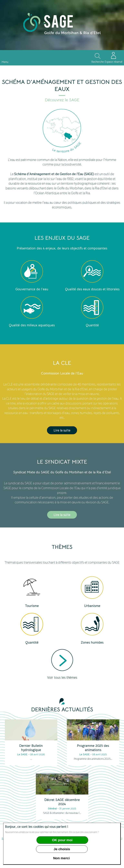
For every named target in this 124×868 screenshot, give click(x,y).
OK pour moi (62, 840)
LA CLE (62, 363)
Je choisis (62, 849)
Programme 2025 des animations (93, 748)
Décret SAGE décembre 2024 (62, 802)
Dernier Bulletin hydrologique (31, 748)
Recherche (98, 62)
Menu (5, 62)
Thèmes (62, 547)
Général (52, 809)
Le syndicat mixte (62, 462)
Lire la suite (62, 430)
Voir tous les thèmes (62, 678)
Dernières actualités (62, 710)
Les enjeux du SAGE (62, 238)
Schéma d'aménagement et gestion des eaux (62, 85)
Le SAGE (22, 754)
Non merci (61, 858)
